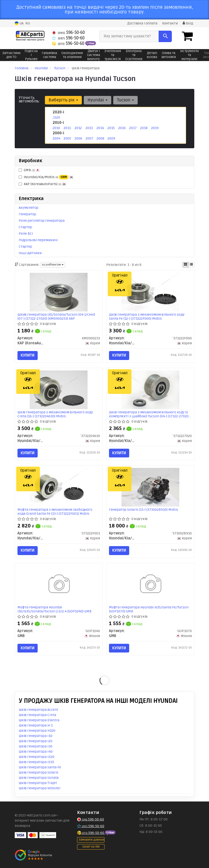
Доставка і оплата (142, 23)
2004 (56, 138)
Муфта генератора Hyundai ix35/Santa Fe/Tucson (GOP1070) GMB (149, 609)
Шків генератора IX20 (37, 757)
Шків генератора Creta (37, 715)
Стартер (25, 227)
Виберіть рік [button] (63, 100)
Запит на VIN (91, 847)
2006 (78, 138)
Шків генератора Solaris (39, 772)
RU (28, 23)
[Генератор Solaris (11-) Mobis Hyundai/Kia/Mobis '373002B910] (150, 487)
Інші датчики (30, 253)
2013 (89, 128)
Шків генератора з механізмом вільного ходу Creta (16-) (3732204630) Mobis (55, 414)
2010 (56, 128)
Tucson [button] (125, 100)
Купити (28, 355)
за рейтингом (53, 265)
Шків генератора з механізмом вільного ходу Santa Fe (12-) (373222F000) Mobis (147, 317)
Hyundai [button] (98, 100)
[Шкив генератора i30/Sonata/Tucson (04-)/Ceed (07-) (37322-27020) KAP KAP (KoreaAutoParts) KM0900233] (59, 292)
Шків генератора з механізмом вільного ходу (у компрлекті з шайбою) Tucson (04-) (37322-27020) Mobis (149, 414)
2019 (155, 128)
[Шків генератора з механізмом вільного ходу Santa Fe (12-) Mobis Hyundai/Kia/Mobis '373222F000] (150, 292)
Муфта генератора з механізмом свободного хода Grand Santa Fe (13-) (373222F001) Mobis (55, 512)
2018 (144, 128)
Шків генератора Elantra (39, 720)
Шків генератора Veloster (40, 788)
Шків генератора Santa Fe (40, 767)
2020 (56, 117)
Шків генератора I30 (36, 746)
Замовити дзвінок (91, 840)
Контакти (170, 23)
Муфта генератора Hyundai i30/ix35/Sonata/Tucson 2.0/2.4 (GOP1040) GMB (54, 609)
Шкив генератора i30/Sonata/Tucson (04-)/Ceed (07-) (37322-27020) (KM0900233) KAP (56, 317)
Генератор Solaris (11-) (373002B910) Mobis (144, 510)
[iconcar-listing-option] (191, 265)
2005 (67, 138)
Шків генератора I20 (36, 741)
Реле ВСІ (26, 234)
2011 (67, 128)
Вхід (188, 23)
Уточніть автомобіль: (29, 99)
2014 (100, 128)
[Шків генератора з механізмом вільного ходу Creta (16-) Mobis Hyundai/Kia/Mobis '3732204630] (59, 390)
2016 (122, 128)
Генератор (27, 214)
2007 (89, 138)
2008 (100, 138)
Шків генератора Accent (38, 710)
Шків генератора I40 (36, 752)
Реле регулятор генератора (42, 221)
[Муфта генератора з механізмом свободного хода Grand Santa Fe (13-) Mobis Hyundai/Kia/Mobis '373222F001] (59, 487)
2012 (78, 128)
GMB (29, 170)
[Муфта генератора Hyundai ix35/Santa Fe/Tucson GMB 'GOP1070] (150, 585)
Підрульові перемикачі (38, 240)
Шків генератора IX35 (36, 762)
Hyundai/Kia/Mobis (46, 177)
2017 (133, 128)
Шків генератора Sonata (39, 778)
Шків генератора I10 (36, 736)
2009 (111, 138)
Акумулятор (29, 208)
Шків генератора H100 (37, 731)
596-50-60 (68, 33)
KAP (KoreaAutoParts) (42, 184)
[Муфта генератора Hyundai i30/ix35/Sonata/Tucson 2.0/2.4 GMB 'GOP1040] (59, 585)
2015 (111, 128)
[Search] (165, 36)
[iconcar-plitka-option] (186, 265)
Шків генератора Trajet (38, 783)
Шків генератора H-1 (36, 725)
